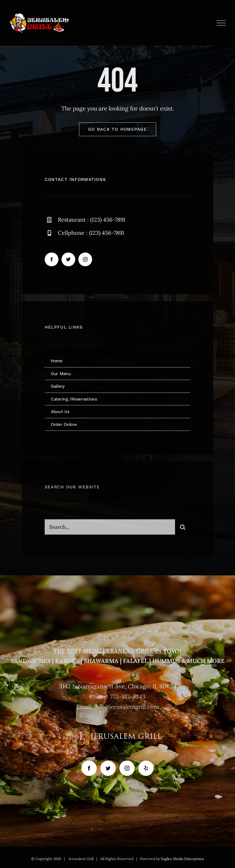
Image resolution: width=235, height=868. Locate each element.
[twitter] (68, 260)
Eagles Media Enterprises (183, 859)
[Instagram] (127, 768)
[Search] (183, 530)
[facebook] (52, 260)
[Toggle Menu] (221, 23)
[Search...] (110, 530)
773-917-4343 (128, 697)
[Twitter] (108, 768)
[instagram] (85, 260)
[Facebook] (89, 768)
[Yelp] (146, 768)
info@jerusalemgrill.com (127, 707)
